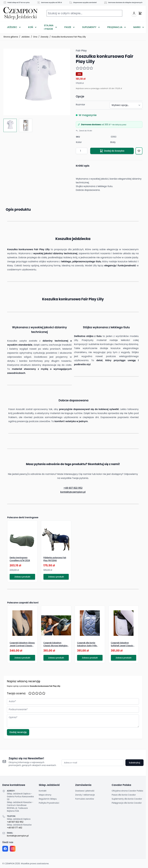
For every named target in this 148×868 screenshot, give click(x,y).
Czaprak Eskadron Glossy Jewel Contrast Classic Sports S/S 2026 (22, 646)
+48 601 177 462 (15, 828)
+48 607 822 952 (73, 488)
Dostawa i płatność (85, 791)
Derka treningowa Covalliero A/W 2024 (20, 559)
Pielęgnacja (115, 27)
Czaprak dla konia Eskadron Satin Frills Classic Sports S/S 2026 (89, 646)
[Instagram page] (13, 849)
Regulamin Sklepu (48, 799)
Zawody (45, 37)
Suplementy (89, 27)
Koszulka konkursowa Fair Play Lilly (69, 37)
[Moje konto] (134, 13)
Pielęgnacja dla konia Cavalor (127, 803)
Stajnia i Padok (49, 27)
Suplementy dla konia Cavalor (127, 799)
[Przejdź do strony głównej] (20, 13)
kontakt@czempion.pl (73, 492)
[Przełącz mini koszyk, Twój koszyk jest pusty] (140, 13)
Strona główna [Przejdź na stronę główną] (11, 37)
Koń (31, 27)
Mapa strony (45, 795)
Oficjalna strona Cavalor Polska (127, 791)
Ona (35, 37)
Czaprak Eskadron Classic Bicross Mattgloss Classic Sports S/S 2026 (56, 646)
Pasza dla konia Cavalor (124, 795)
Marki (137, 27)
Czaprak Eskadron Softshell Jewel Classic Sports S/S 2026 (122, 646)
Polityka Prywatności (49, 803)
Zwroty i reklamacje (85, 795)
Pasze (68, 27)
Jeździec (12, 27)
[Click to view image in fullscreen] (37, 82)
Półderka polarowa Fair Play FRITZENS (55, 559)
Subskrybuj (134, 763)
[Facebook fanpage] (5, 849)
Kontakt (43, 791)
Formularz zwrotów (85, 799)
